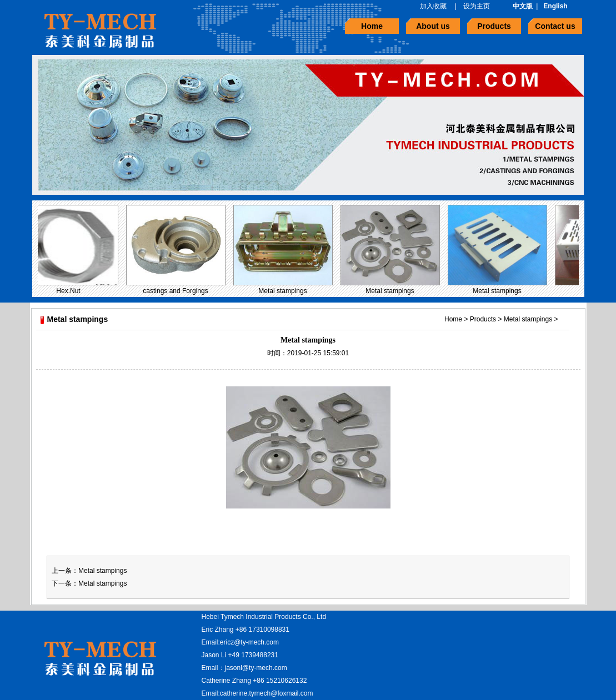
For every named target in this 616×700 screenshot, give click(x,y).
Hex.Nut (70, 291)
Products (494, 26)
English (555, 6)
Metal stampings (284, 291)
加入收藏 (433, 6)
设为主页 (477, 6)
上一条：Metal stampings (89, 571)
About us (433, 26)
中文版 (523, 6)
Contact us (555, 26)
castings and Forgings (177, 291)
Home (372, 26)
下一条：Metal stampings (89, 583)
